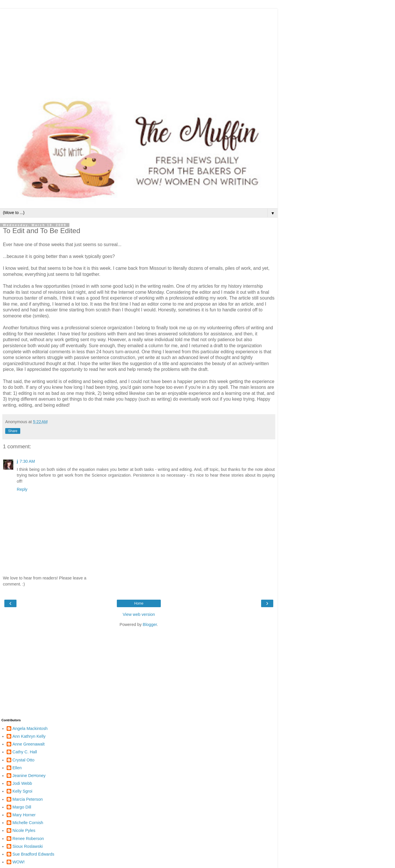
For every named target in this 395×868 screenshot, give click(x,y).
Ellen (17, 768)
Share (13, 431)
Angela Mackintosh (30, 728)
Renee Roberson (28, 839)
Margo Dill (22, 807)
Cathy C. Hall (25, 752)
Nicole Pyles (24, 830)
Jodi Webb (22, 783)
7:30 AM (27, 461)
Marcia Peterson (28, 799)
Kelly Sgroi (22, 791)
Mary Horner (24, 815)
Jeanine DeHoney (29, 776)
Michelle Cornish (28, 823)
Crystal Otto (23, 760)
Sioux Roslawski (28, 846)
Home (139, 603)
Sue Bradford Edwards (33, 854)
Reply (22, 489)
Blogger (150, 624)
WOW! (19, 862)
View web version (139, 614)
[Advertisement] (139, 49)
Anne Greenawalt (28, 744)
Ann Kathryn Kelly (29, 736)
